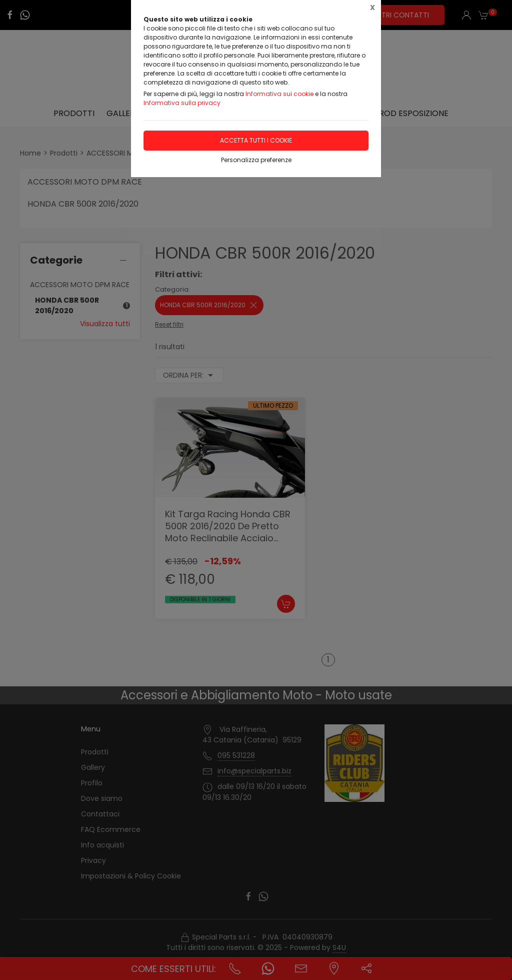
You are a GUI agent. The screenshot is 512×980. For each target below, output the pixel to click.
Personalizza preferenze (256, 160)
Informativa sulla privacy (182, 103)
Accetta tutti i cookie (256, 140)
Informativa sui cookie (279, 94)
